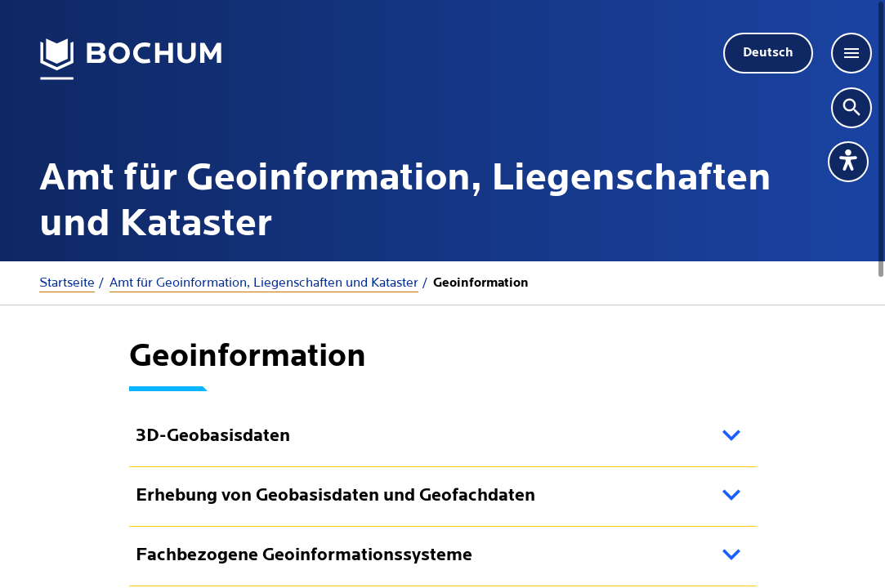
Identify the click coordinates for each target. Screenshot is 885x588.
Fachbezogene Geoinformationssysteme (304, 556)
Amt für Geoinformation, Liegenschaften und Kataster (264, 283)
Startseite (67, 283)
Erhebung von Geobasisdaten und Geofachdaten (335, 496)
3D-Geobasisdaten (213, 437)
